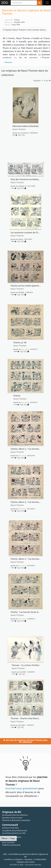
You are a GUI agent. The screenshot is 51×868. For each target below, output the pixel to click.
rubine (21, 239)
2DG (5, 3)
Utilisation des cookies (26, 862)
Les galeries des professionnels (14, 830)
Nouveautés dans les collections (15, 815)
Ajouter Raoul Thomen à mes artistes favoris (24, 30)
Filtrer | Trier (8, 838)
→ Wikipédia (7, 62)
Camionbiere (25, 133)
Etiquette (28, 859)
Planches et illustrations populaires (16, 820)
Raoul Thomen (19, 129)
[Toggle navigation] (47, 3)
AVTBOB (21, 292)
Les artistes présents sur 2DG (14, 833)
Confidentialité (40, 859)
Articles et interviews (10, 828)
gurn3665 (23, 672)
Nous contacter (8, 842)
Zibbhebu (22, 186)
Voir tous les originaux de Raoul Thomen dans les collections (26, 741)
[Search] (24, 3)
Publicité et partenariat (11, 845)
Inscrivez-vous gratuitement (22, 788)
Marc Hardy (25, 349)
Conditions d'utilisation (13, 859)
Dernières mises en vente (12, 818)
